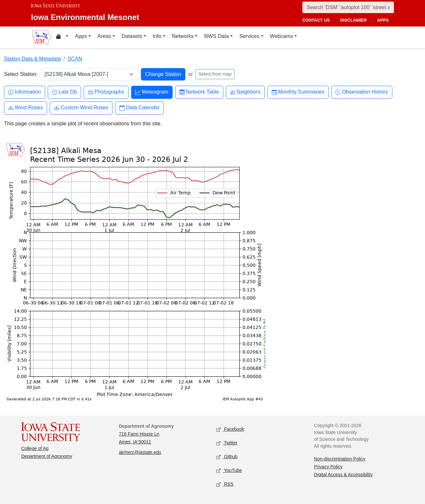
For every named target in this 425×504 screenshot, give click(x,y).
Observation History (362, 92)
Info (157, 36)
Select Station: (21, 74)
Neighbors (245, 92)
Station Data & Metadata (32, 59)
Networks (183, 36)
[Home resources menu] (62, 37)
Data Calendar (139, 108)
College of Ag (35, 448)
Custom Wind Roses (81, 108)
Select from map (215, 74)
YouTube (229, 470)
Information (25, 92)
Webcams (282, 36)
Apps (81, 36)
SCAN (75, 59)
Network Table (199, 92)
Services (249, 36)
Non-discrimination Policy (340, 459)
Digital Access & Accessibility (344, 475)
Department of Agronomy (47, 456)
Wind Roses (25, 108)
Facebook (230, 429)
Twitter (227, 443)
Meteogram (152, 92)
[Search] (348, 7)
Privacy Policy (328, 467)
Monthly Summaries (298, 92)
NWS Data (216, 36)
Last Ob (64, 92)
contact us (316, 20)
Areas (104, 36)
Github (227, 457)
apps (383, 20)
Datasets (132, 36)
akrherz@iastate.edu (140, 452)
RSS (225, 484)
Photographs (106, 92)
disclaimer (354, 20)
